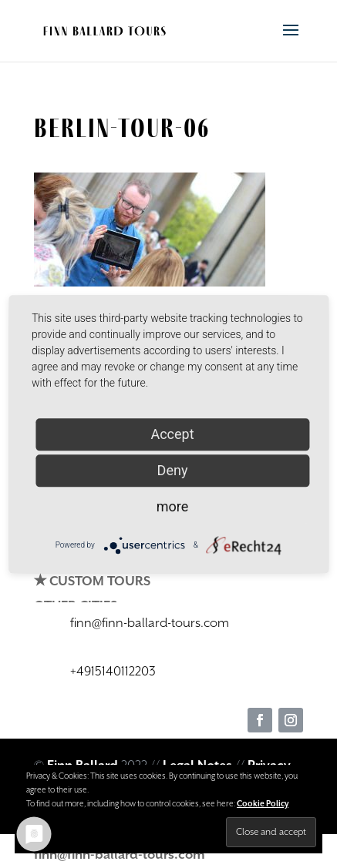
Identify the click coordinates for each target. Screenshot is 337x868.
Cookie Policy (263, 804)
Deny (173, 470)
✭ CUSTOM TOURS (92, 582)
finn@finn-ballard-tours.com (120, 855)
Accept (172, 434)
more (173, 506)
